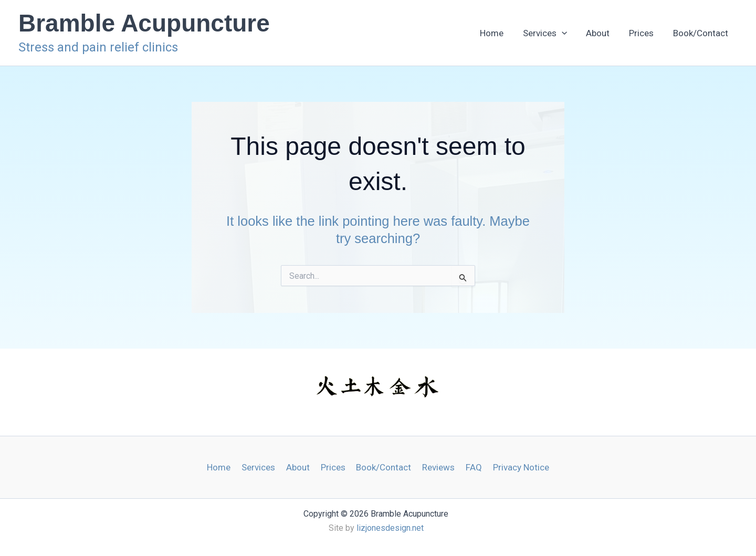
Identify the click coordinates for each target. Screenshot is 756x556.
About (620, 33)
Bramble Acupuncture (144, 23)
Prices (654, 33)
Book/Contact (705, 33)
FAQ (469, 467)
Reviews (436, 467)
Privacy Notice (514, 467)
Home (531, 33)
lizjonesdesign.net (390, 528)
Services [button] (575, 33)
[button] (592, 33)
